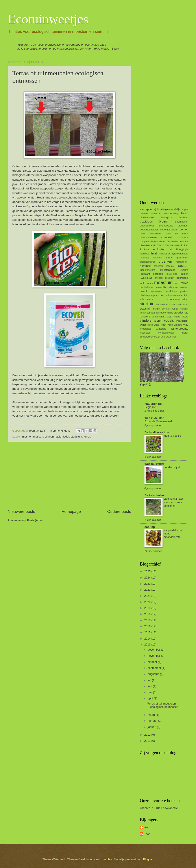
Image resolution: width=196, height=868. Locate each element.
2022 (148, 590)
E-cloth (184, 245)
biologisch (167, 217)
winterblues (146, 329)
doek (177, 246)
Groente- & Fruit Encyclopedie (159, 808)
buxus (185, 234)
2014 (148, 639)
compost (167, 237)
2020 (148, 602)
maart (152, 715)
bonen (143, 234)
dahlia (162, 242)
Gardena (158, 258)
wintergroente (180, 329)
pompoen (154, 295)
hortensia (158, 266)
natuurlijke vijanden (167, 287)
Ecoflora (144, 249)
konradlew (106, 859)
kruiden (184, 274)
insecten (182, 266)
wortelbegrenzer (166, 333)
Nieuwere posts (21, 512)
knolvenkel (171, 274)
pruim (168, 295)
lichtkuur (169, 278)
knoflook (158, 274)
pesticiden (171, 291)
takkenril (166, 309)
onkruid (144, 291)
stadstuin (76, 437)
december (154, 650)
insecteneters (147, 270)
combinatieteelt (148, 237)
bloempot (183, 226)
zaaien (185, 333)
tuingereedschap (178, 313)
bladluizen (146, 222)
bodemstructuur (169, 230)
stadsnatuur (182, 305)
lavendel (159, 278)
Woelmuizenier (154, 464)
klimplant (145, 274)
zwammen (171, 337)
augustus (154, 674)
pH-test (184, 291)
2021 (148, 596)
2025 (148, 571)
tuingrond (145, 317)
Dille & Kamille (165, 246)
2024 (148, 578)
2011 (148, 741)
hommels (146, 266)
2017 (148, 620)
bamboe (144, 214)
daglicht (154, 242)
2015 (148, 632)
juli (150, 680)
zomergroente (148, 337)
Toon (147, 834)
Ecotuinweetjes (48, 19)
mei (150, 692)
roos (174, 295)
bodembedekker (149, 230)
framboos (145, 254)
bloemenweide (166, 226)
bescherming (171, 213)
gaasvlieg (145, 258)
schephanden (147, 299)
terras (87, 437)
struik (157, 309)
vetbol (177, 317)
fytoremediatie (180, 254)
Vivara (185, 317)
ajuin (157, 209)
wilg (186, 325)
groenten (165, 261)
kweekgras (146, 278)
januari (152, 727)
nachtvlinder (147, 287)
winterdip (161, 329)
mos (25, 437)
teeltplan (184, 309)
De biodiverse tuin (157, 432)
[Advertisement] (69, 476)
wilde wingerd (175, 325)
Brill (177, 234)
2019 (148, 608)
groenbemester (147, 262)
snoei (172, 304)
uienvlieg (160, 317)
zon (158, 337)
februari (153, 721)
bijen (185, 213)
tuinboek (161, 313)
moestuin (163, 282)
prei (162, 295)
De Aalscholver (155, 495)
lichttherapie (182, 278)
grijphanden (182, 258)
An (146, 827)
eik (171, 249)
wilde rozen (160, 325)
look (142, 283)
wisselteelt (145, 333)
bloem (163, 221)
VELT (170, 317)
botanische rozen (160, 234)
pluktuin (144, 295)
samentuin (182, 295)
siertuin (147, 304)
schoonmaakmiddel (57, 437)
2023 (148, 584)
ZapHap (150, 527)
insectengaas (168, 270)
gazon (169, 258)
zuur (163, 337)
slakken (164, 304)
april (151, 698)
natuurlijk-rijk (153, 404)
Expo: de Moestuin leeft (159, 421)
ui (153, 317)
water (143, 325)
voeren (158, 321)
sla (157, 305)
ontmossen (36, 437)
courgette (145, 242)
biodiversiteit (147, 217)
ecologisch (160, 249)
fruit (154, 253)
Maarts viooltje (172, 436)
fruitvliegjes (165, 254)
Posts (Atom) (35, 520)
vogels (169, 320)
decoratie (184, 242)
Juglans (185, 270)
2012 (148, 735)
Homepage (71, 512)
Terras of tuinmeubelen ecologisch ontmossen (163, 705)
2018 (148, 614)
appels (185, 209)
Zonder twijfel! (172, 467)
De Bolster (172, 242)
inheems (169, 266)
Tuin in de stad (154, 418)
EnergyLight (182, 249)
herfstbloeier (182, 262)
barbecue (156, 214)
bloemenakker (147, 226)
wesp (150, 325)
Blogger (148, 859)
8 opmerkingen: (60, 431)
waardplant (182, 321)
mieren (149, 283)
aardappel (146, 209)
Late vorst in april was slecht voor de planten (174, 502)
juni (150, 686)
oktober (153, 662)
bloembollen (181, 222)
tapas (175, 309)
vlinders (146, 320)
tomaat (151, 313)
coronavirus (182, 238)
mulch (185, 283)
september (155, 668)
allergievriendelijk (170, 209)
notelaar (184, 287)
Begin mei (150, 407)
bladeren (184, 218)
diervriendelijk (148, 245)
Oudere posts (119, 512)
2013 (148, 645)
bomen (184, 229)
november (154, 656)
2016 (148, 626)
